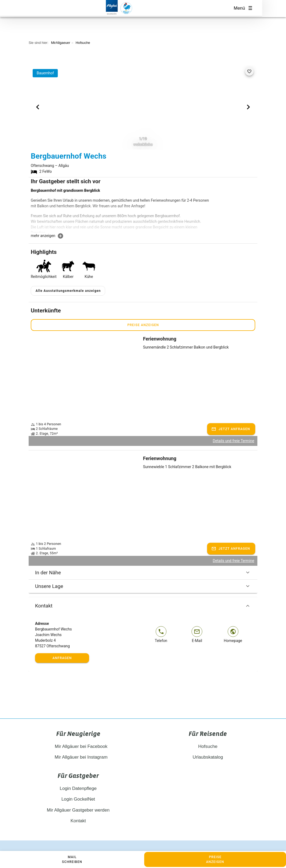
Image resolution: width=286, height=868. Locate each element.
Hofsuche (83, 43)
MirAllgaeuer (61, 43)
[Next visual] (248, 107)
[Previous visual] (38, 107)
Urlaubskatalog (208, 745)
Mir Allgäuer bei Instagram (78, 745)
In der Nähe (143, 560)
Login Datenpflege (78, 776)
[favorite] (249, 71)
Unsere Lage (143, 573)
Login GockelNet (78, 787)
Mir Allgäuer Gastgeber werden (78, 797)
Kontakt (143, 593)
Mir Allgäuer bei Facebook (78, 734)
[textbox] (121, 210)
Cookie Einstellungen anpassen (202, 841)
